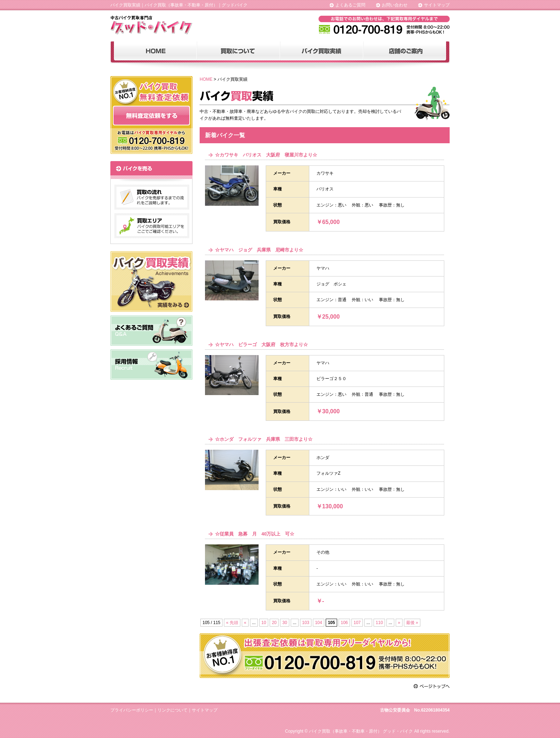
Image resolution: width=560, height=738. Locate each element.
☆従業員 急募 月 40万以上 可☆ (255, 534)
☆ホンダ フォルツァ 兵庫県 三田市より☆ (264, 439)
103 (306, 623)
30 (284, 623)
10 (264, 623)
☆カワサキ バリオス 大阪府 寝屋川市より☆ (266, 155)
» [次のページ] (399, 623)
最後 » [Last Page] (412, 623)
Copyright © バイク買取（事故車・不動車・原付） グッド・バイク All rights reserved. (367, 731)
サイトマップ (437, 5)
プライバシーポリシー (132, 710)
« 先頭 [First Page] (232, 623)
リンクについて (172, 710)
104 (319, 623)
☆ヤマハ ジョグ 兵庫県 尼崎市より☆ (259, 250)
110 (379, 623)
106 (344, 623)
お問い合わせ (395, 5)
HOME (206, 79)
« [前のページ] (245, 623)
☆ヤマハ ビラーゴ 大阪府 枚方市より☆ (261, 345)
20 (274, 623)
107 (357, 623)
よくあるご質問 (350, 5)
